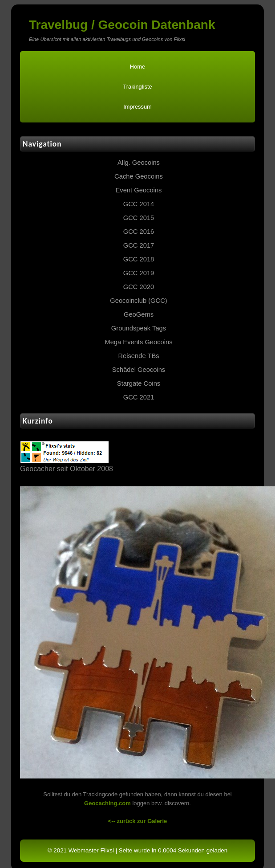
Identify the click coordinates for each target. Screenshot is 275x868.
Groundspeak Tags (139, 328)
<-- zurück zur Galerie (138, 821)
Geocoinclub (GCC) (138, 301)
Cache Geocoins (139, 176)
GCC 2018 (139, 259)
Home (137, 67)
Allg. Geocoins (139, 163)
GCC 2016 (139, 232)
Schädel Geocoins (139, 370)
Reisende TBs (138, 356)
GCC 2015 (139, 218)
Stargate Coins (139, 383)
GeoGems (139, 314)
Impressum (137, 107)
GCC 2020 (139, 287)
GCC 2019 (139, 273)
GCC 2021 (139, 397)
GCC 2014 (139, 204)
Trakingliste (137, 87)
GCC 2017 (139, 245)
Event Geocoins (139, 190)
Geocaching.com (107, 803)
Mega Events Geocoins (138, 342)
